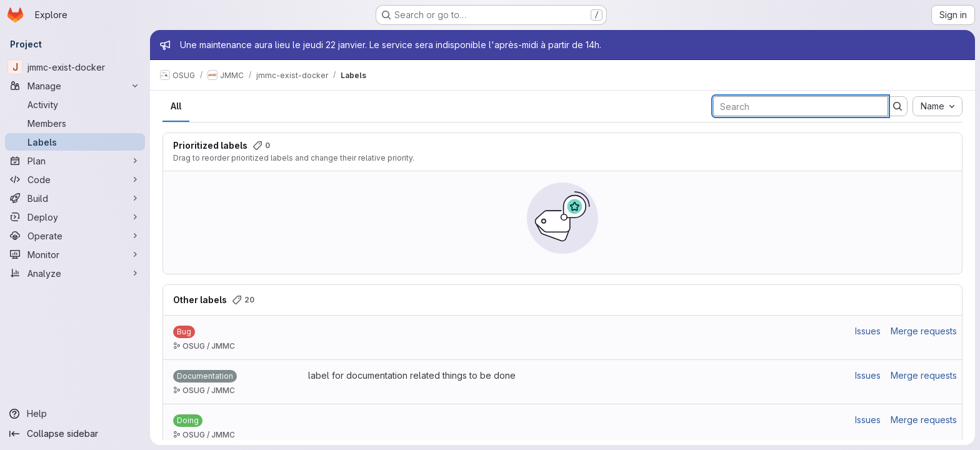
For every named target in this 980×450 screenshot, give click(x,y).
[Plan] (75, 161)
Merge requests (924, 331)
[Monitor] (75, 254)
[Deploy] (75, 217)
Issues (868, 331)
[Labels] (75, 142)
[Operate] (75, 236)
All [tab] (176, 106)
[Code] (75, 179)
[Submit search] (897, 106)
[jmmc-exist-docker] (75, 67)
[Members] (75, 123)
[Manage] (75, 86)
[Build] (75, 198)
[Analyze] (75, 273)
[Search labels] (801, 106)
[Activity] (75, 104)
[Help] (75, 414)
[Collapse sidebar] (75, 434)
